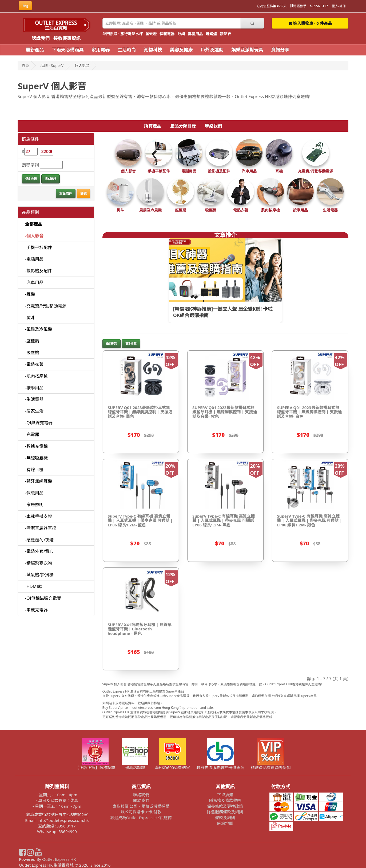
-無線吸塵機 (36, 458)
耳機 (279, 171)
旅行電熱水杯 (132, 34)
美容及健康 (181, 50)
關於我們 (141, 800)
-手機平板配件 (39, 247)
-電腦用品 (34, 259)
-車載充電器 (36, 610)
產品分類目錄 (183, 126)
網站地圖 (225, 823)
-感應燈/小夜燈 (39, 540)
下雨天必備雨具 (68, 50)
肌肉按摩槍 (270, 210)
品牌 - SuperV (52, 65)
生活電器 (330, 210)
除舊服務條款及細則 (225, 812)
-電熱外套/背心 (39, 551)
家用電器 (101, 50)
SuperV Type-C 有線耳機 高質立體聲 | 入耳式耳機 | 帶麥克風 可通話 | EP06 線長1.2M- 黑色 (225, 520)
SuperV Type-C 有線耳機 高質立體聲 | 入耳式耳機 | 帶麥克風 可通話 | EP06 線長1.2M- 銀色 (309, 520)
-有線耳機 (34, 470)
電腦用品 (189, 171)
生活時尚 (127, 50)
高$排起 (51, 179)
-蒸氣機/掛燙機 (39, 575)
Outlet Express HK (59, 859)
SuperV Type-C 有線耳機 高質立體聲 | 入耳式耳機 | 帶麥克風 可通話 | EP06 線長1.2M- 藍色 (140, 520)
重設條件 (66, 193)
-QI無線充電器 (39, 423)
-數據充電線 (36, 446)
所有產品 (153, 126)
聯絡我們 (213, 126)
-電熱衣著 (34, 364)
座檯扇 (181, 210)
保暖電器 (167, 34)
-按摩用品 (34, 388)
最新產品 (35, 50)
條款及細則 (225, 818)
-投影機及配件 (39, 271)
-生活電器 (34, 399)
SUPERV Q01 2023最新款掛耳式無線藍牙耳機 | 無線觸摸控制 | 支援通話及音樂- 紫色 (225, 412)
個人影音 (128, 171)
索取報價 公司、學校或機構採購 (141, 806)
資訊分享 (280, 50)
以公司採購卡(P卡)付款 (141, 812)
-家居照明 (34, 505)
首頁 (25, 65)
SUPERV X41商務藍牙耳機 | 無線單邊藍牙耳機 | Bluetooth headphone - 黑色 (140, 629)
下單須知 (225, 795)
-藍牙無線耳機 (39, 481)
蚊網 (181, 34)
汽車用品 (249, 171)
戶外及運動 (212, 50)
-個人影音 (34, 236)
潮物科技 (153, 50)
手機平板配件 (159, 171)
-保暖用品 (34, 493)
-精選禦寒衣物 (39, 563)
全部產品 (34, 224)
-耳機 (30, 294)
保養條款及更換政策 (225, 806)
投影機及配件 (219, 171)
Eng (25, 6)
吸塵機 (211, 210)
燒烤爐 (211, 34)
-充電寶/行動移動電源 (46, 306)
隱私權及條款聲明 (225, 800)
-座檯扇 (32, 341)
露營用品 (195, 34)
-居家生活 (34, 411)
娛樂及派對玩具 (247, 50)
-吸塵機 (32, 353)
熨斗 (120, 210)
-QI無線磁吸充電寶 (43, 598)
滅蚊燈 (151, 34)
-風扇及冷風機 (39, 329)
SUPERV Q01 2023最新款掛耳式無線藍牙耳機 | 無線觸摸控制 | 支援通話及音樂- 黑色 (140, 412)
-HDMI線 (34, 586)
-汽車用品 (34, 282)
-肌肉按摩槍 (36, 376)
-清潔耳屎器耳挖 (41, 528)
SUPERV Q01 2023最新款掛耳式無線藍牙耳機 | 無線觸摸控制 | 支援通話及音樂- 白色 (309, 412)
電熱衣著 (241, 210)
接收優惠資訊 (67, 38)
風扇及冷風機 (150, 210)
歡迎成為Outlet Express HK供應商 (141, 818)
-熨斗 (30, 318)
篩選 (83, 193)
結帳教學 (298, 6)
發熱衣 (225, 34)
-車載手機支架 (39, 516)
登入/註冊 (339, 6)
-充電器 (32, 434)
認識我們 (41, 38)
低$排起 (31, 179)
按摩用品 (300, 210)
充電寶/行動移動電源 (316, 171)
